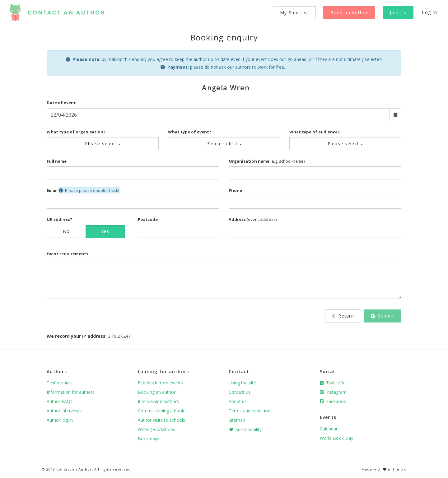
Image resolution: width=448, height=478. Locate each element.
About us (238, 401)
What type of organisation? (76, 132)
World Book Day (336, 438)
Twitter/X (332, 383)
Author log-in (60, 420)
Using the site (242, 383)
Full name (57, 161)
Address (237, 219)
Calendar (329, 429)
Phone (235, 190)
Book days (149, 439)
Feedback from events (160, 383)
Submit (383, 316)
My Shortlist (294, 13)
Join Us (398, 13)
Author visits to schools (161, 420)
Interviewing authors (158, 401)
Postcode (148, 219)
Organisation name (249, 161)
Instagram (333, 392)
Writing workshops (156, 429)
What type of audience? (315, 132)
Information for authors (71, 392)
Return (343, 316)
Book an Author (349, 13)
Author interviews (64, 411)
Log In (429, 12)
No (66, 231)
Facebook (333, 401)
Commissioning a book (161, 411)
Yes (105, 231)
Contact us (240, 392)
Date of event (61, 103)
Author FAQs (60, 401)
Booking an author (157, 392)
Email (52, 190)
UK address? (59, 219)
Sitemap (237, 420)
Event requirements (68, 254)
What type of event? (190, 132)
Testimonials (60, 383)
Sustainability (245, 429)
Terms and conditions (251, 411)
